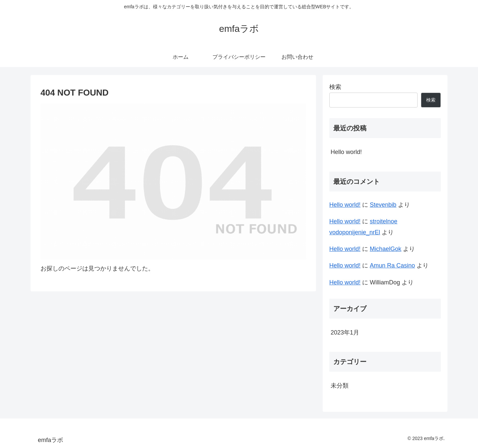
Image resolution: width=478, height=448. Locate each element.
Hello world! (346, 152)
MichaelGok (386, 249)
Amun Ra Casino (392, 265)
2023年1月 (345, 333)
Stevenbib (383, 205)
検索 (335, 87)
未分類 (340, 386)
